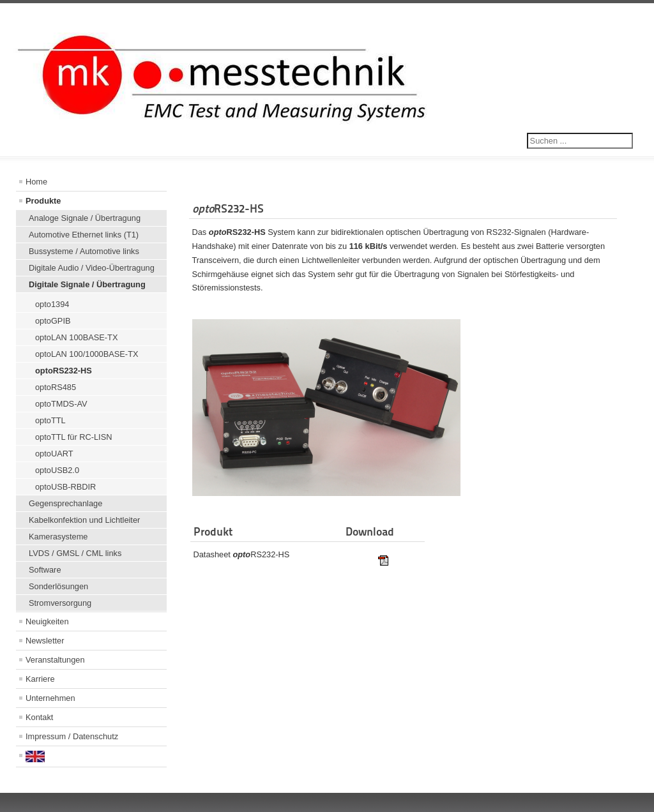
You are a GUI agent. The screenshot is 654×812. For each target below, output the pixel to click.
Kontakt (39, 717)
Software (45, 570)
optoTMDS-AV (61, 404)
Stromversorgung (60, 603)
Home (36, 182)
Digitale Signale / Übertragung (87, 284)
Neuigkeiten (47, 621)
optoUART (54, 454)
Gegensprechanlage (65, 503)
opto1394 (52, 304)
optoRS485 (56, 387)
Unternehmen (50, 698)
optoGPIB (53, 321)
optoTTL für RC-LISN (73, 437)
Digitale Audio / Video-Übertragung (92, 268)
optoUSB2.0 (57, 470)
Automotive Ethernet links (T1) (84, 235)
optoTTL (50, 420)
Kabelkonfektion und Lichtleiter (84, 520)
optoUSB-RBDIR (65, 487)
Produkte (43, 201)
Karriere (40, 679)
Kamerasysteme (58, 537)
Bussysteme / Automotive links (84, 251)
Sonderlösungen (58, 586)
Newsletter (45, 641)
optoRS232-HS (64, 371)
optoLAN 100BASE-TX (76, 337)
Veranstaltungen (55, 660)
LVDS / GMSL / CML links (75, 553)
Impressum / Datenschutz (72, 736)
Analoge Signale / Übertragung (85, 218)
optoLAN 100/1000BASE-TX (87, 354)
